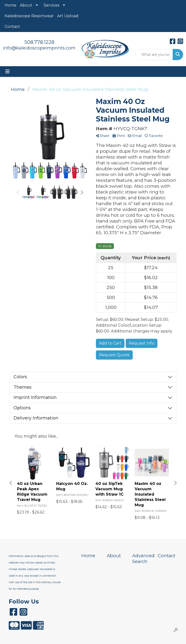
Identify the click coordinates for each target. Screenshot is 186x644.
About (26, 5)
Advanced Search (142, 559)
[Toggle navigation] (8, 72)
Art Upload (68, 16)
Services (51, 5)
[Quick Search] (154, 55)
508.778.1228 (39, 42)
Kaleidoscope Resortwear (29, 16)
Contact (12, 27)
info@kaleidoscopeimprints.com (39, 48)
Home (11, 5)
